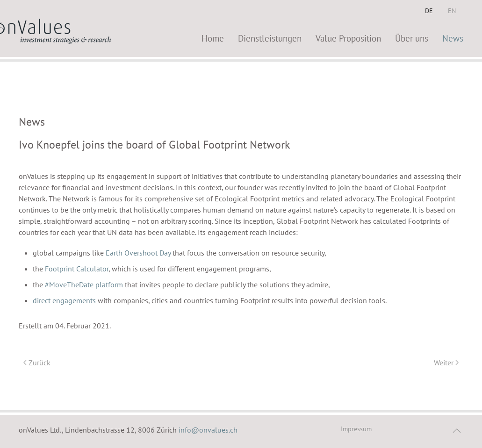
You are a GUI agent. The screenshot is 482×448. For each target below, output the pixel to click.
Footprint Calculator (77, 269)
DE (429, 11)
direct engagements (65, 300)
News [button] (453, 38)
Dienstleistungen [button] (270, 38)
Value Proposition (348, 38)
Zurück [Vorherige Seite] (37, 363)
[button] (457, 431)
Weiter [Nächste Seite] (446, 363)
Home (213, 38)
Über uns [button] (412, 38)
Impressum (356, 429)
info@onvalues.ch (208, 430)
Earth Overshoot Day (139, 253)
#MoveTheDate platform (84, 284)
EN (452, 11)
